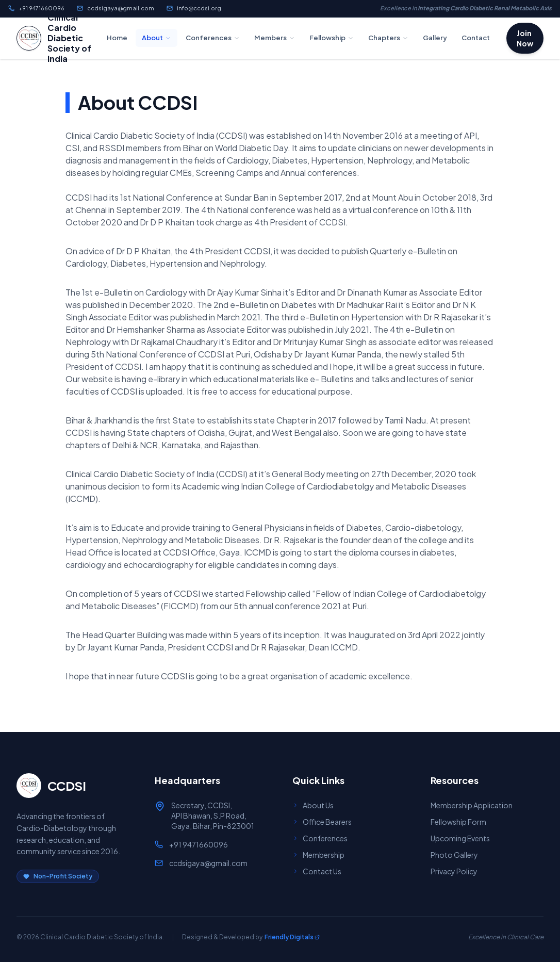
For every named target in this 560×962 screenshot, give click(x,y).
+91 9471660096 (36, 8)
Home (117, 38)
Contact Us (317, 871)
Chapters (388, 38)
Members (275, 38)
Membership (318, 855)
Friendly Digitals (292, 937)
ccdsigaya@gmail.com (116, 8)
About (157, 38)
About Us (313, 805)
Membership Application (472, 805)
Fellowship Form (458, 822)
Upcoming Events (460, 838)
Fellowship (332, 38)
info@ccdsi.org (194, 8)
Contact (476, 38)
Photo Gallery (454, 855)
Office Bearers (322, 822)
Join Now (525, 38)
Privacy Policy (454, 871)
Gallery (435, 38)
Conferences (213, 38)
